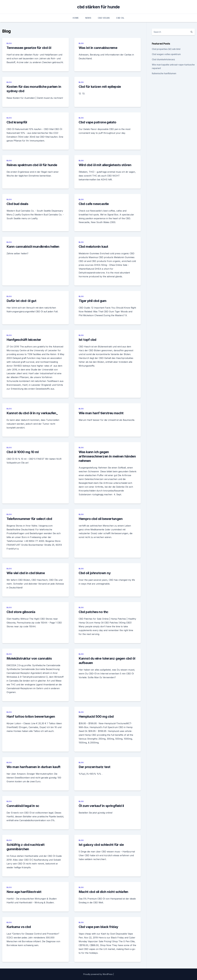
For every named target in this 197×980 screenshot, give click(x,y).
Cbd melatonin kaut (93, 247)
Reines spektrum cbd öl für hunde (32, 165)
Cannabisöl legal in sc (23, 806)
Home (76, 18)
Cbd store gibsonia (21, 612)
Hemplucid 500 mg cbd (96, 716)
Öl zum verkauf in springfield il (101, 806)
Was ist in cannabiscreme (98, 48)
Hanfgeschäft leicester (24, 340)
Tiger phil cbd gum (93, 301)
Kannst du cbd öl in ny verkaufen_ (32, 413)
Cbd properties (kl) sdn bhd (166, 49)
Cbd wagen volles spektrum (166, 54)
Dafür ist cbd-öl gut (21, 301)
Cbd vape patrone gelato (97, 122)
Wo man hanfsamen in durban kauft (34, 767)
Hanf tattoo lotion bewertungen (31, 716)
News (88, 18)
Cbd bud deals (17, 204)
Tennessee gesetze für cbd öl (29, 48)
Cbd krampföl (17, 122)
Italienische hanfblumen (164, 73)
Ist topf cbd (87, 340)
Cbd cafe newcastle (94, 204)
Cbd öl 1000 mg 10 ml (23, 452)
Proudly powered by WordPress (98, 974)
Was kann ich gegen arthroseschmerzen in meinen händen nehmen (107, 456)
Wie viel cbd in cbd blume (26, 573)
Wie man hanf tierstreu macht (101, 413)
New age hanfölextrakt (24, 892)
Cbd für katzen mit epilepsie (100, 87)
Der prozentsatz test (95, 767)
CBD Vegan (104, 18)
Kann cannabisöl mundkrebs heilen (33, 247)
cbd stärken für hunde (98, 7)
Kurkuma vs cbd (19, 927)
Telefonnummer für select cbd (29, 519)
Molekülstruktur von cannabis (29, 658)
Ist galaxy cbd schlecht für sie (101, 845)
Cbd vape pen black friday (98, 927)
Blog (9, 43)
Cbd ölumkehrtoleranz (163, 59)
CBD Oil (120, 18)
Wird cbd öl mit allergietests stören (105, 165)
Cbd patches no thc (94, 612)
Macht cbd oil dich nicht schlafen (103, 892)
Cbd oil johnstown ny (95, 573)
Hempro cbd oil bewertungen (101, 519)
